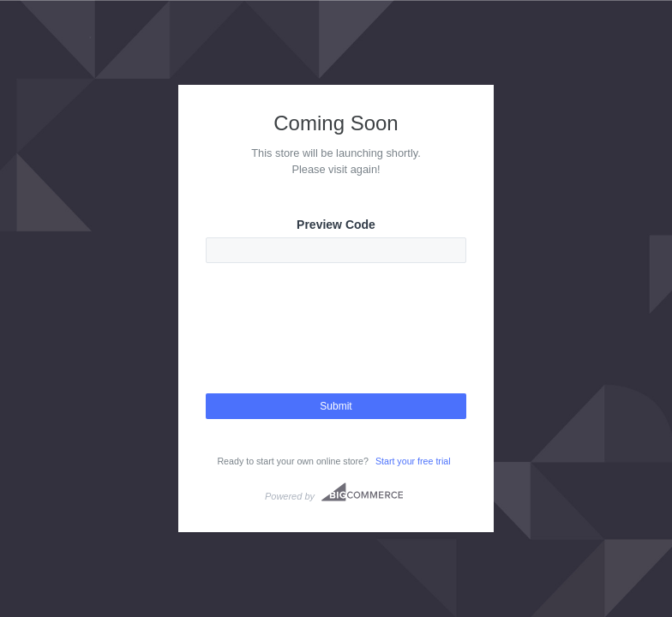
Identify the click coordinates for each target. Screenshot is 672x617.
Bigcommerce (362, 492)
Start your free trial (413, 461)
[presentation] (336, 344)
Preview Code (336, 225)
